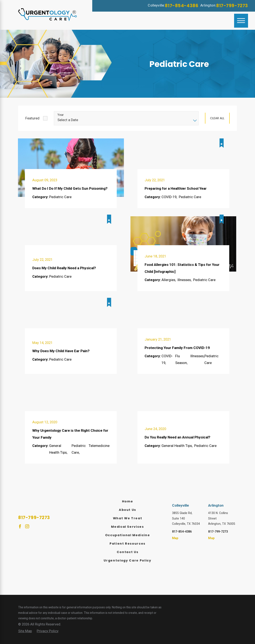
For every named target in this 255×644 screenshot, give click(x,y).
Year (61, 115)
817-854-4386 (182, 6)
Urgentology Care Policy (127, 560)
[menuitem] (127, 501)
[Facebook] (20, 526)
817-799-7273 (232, 6)
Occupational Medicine (128, 535)
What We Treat (128, 518)
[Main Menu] (241, 21)
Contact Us (128, 552)
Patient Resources (127, 544)
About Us (127, 510)
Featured (32, 118)
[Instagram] (27, 526)
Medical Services (127, 527)
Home (128, 501)
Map (175, 538)
